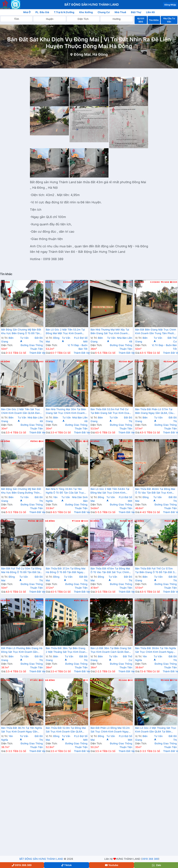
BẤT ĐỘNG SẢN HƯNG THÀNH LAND (41, 859)
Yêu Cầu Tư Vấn (169, 20)
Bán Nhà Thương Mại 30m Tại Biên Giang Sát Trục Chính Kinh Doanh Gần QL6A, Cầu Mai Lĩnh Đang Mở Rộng (66, 411)
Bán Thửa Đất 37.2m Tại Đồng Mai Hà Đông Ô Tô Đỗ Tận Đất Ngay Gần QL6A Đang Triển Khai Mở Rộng (66, 571)
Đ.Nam (165, 282)
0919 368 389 (150, 859)
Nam (168, 521)
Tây (80, 362)
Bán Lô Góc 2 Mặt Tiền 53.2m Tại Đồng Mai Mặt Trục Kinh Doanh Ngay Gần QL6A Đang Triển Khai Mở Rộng (65, 332)
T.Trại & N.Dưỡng (64, 12)
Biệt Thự (136, 12)
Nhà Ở (27, 12)
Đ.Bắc (34, 282)
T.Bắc (120, 601)
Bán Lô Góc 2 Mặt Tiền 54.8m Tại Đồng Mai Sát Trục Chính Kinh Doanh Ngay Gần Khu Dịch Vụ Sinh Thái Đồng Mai (111, 491)
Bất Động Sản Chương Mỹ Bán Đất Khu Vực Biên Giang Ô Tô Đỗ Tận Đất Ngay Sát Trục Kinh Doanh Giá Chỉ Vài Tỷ (21, 332)
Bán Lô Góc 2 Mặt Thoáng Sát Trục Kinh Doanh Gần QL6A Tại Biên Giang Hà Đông (156, 730)
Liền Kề (150, 12)
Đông (121, 282)
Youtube (112, 865)
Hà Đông (5, 282)
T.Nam (31, 362)
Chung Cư (104, 12)
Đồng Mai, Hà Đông (91, 54)
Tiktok (67, 865)
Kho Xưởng (86, 12)
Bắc (169, 441)
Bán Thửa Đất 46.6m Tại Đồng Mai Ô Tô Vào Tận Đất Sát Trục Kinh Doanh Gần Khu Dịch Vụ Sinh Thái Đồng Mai (155, 491)
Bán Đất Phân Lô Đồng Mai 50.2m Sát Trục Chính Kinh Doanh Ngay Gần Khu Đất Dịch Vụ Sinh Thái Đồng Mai (110, 730)
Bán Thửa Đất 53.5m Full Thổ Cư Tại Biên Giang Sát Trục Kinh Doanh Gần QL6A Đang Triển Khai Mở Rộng (111, 411)
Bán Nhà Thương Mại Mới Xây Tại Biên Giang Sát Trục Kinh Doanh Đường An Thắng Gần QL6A (110, 332)
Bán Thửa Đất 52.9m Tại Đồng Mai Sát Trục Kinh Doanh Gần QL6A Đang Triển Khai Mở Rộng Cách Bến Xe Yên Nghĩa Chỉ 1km (66, 730)
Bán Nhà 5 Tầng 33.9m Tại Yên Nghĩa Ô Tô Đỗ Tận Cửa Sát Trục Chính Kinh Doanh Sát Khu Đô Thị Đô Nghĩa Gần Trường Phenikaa (65, 491)
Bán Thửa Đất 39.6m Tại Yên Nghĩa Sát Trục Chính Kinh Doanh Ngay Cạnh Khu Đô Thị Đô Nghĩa (156, 650)
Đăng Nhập (170, 5)
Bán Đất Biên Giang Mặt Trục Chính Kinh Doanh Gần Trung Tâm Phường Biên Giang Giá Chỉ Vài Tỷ (156, 332)
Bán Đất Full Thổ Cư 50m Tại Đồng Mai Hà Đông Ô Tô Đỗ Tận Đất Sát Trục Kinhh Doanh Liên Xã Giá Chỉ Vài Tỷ (21, 571)
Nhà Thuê (120, 12)
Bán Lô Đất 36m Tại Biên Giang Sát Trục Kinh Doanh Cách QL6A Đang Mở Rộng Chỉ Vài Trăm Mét (111, 650)
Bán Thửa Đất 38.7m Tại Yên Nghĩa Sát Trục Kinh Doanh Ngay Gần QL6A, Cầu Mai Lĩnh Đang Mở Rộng (22, 730)
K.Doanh (68, 282)
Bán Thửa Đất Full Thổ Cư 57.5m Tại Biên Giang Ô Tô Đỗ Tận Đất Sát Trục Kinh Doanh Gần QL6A (156, 571)
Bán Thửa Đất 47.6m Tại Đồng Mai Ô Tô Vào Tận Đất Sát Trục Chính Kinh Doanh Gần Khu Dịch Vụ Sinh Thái (110, 571)
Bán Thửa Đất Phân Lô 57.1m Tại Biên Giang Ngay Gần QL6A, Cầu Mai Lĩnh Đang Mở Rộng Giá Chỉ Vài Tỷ (156, 411)
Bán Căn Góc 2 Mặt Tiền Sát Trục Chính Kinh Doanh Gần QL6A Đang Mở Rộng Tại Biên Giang (21, 411)
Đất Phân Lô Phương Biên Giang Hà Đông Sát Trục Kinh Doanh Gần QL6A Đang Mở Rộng (22, 650)
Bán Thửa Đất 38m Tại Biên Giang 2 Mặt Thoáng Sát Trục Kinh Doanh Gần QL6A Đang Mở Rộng (66, 650)
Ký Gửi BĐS (141, 20)
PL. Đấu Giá (42, 12)
